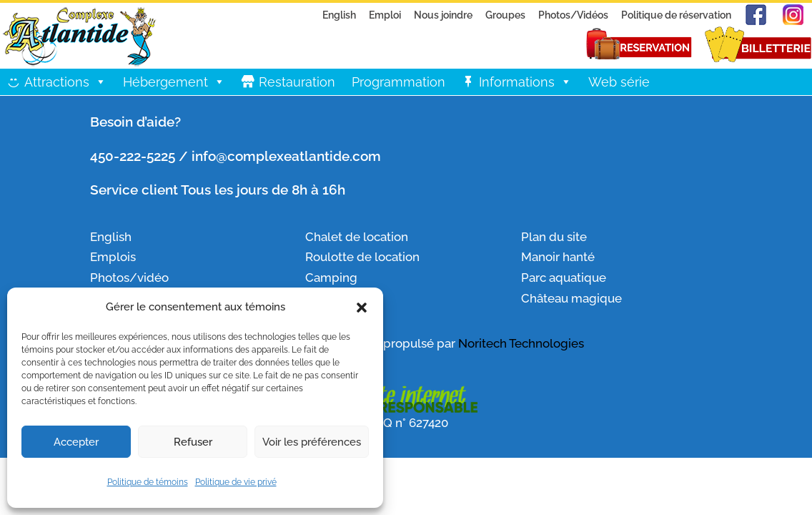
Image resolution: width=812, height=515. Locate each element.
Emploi (385, 15)
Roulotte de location (362, 257)
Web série (619, 82)
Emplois (113, 257)
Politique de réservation (676, 15)
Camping (331, 278)
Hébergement (174, 82)
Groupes (505, 15)
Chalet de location (357, 237)
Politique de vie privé (236, 482)
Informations (525, 82)
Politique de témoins (148, 482)
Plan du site (554, 237)
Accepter (76, 442)
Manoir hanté (558, 257)
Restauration (297, 82)
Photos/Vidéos (573, 15)
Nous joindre (443, 15)
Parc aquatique (564, 278)
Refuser (193, 442)
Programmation (398, 82)
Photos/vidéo (129, 278)
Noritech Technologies (521, 343)
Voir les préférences (312, 442)
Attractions (65, 82)
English (339, 15)
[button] (362, 308)
